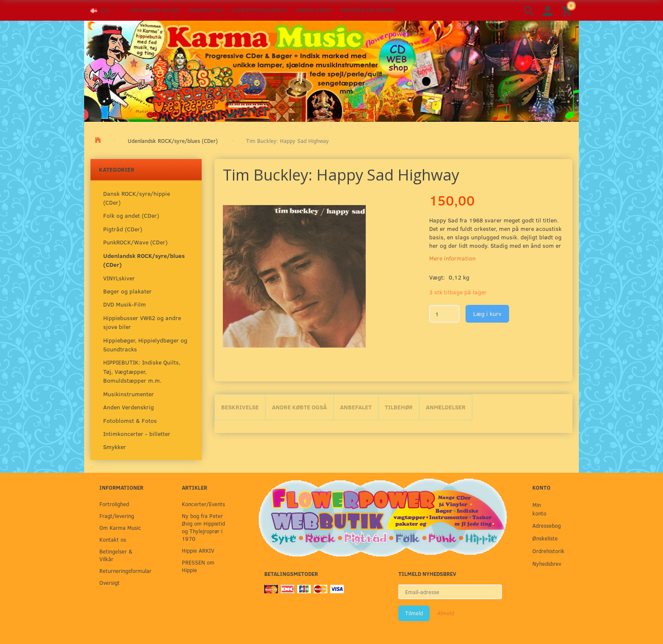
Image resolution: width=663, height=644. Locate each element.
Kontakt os (206, 10)
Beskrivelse (240, 407)
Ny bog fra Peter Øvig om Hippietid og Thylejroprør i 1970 (203, 527)
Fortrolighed (114, 504)
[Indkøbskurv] (568, 10)
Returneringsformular (123, 571)
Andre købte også (299, 407)
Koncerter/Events (259, 10)
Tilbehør (399, 407)
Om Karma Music (155, 10)
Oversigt (110, 582)
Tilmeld (414, 613)
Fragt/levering (117, 516)
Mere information (452, 258)
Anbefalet (356, 407)
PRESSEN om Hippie (367, 10)
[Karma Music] (331, 70)
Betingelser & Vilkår (116, 555)
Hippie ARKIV (314, 10)
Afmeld (446, 613)
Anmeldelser (446, 407)
